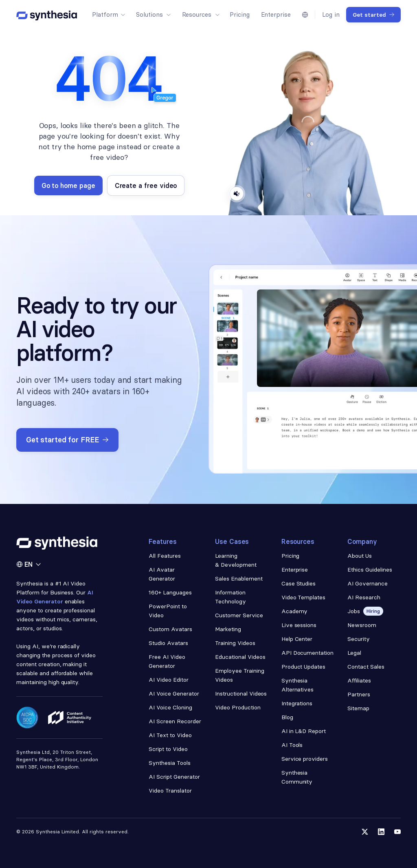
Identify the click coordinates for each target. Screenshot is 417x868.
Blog (287, 717)
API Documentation (308, 653)
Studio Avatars (168, 643)
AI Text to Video (170, 735)
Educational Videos (240, 657)
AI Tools (292, 745)
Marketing (228, 629)
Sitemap (358, 708)
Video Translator (170, 791)
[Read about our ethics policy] (70, 718)
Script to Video (168, 749)
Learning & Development (236, 560)
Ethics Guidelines (370, 570)
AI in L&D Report (304, 731)
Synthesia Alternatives (298, 685)
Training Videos (235, 643)
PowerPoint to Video (168, 611)
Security (359, 639)
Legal (354, 653)
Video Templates (304, 597)
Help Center (297, 639)
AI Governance (368, 583)
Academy (295, 611)
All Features (165, 556)
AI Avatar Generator (162, 574)
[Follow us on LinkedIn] (381, 832)
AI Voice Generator (174, 694)
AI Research (364, 597)
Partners (359, 694)
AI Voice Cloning (170, 707)
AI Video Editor (169, 680)
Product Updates (304, 667)
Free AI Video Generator (167, 661)
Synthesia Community (297, 777)
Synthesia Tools (170, 763)
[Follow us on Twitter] (365, 832)
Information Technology (230, 597)
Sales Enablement (239, 579)
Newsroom (362, 625)
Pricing (291, 556)
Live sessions (299, 625)
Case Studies (299, 583)
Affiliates (359, 680)
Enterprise (295, 570)
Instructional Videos (241, 694)
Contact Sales (366, 667)
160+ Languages (170, 592)
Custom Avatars (170, 629)
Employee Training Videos (240, 675)
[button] (108, 15)
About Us (360, 556)
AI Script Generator (174, 777)
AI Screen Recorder (175, 721)
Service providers (305, 759)
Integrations (297, 703)
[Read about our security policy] (27, 718)
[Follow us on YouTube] (397, 832)
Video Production (238, 707)
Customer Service (239, 615)
